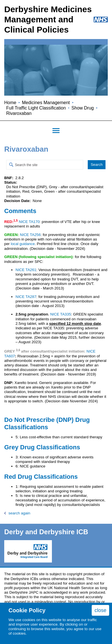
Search (96, 165)
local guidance (23, 244)
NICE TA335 (61, 314)
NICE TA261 (26, 270)
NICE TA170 (29, 222)
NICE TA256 (30, 235)
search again (19, 513)
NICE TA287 (26, 297)
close (100, 610)
